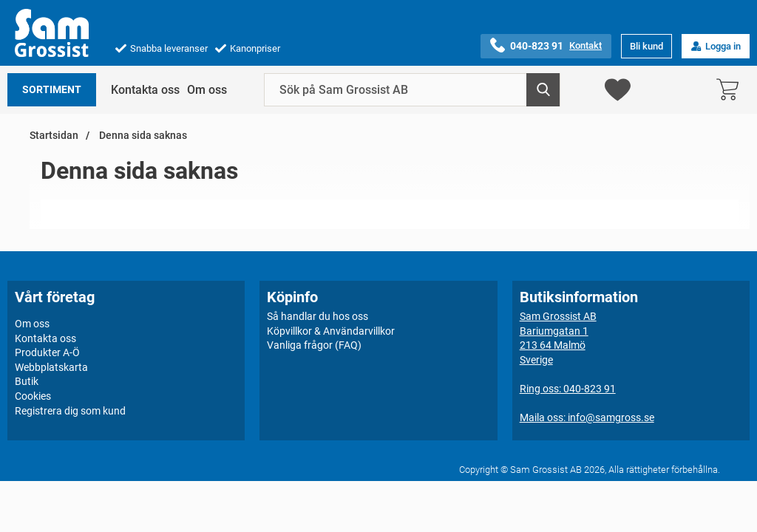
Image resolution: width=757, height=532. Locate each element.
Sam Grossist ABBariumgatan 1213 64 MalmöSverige (558, 338)
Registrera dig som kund (70, 411)
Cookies (33, 396)
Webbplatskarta (51, 367)
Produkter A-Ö (47, 352)
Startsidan (54, 136)
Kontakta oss (145, 90)
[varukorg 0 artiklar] (731, 90)
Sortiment (52, 90)
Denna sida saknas (142, 136)
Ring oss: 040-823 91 (568, 389)
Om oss (207, 90)
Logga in (716, 46)
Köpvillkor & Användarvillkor (331, 331)
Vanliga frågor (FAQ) (314, 345)
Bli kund (646, 46)
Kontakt (585, 45)
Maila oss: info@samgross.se (587, 417)
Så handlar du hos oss (318, 316)
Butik (27, 381)
